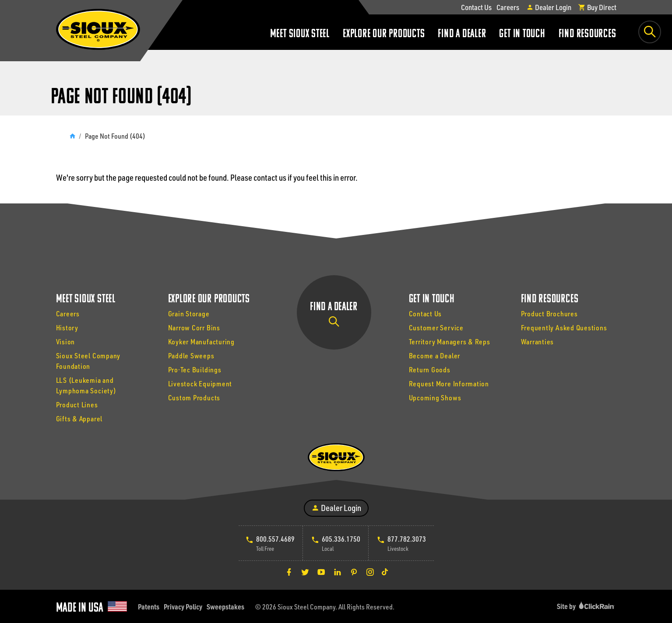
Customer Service (436, 327)
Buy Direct (597, 7)
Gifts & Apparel (79, 418)
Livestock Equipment (200, 383)
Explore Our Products (384, 34)
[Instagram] (370, 572)
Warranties (538, 341)
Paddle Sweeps (191, 355)
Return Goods (430, 369)
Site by (587, 606)
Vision (66, 341)
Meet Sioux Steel (300, 34)
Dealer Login (549, 7)
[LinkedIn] (338, 572)
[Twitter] (305, 572)
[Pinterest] (354, 572)
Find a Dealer (462, 34)
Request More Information (449, 383)
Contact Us (476, 7)
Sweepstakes (225, 607)
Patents (149, 607)
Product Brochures (549, 313)
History (67, 327)
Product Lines (77, 404)
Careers (508, 7)
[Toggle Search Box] (650, 32)
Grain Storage (189, 313)
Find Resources (588, 34)
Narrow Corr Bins (194, 327)
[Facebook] (289, 572)
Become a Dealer (435, 355)
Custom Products (194, 397)
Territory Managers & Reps (450, 341)
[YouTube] (321, 572)
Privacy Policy (183, 607)
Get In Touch (522, 34)
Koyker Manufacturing (201, 341)
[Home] (72, 136)
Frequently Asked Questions (564, 327)
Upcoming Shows (435, 397)
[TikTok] (385, 572)
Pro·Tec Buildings (195, 369)
